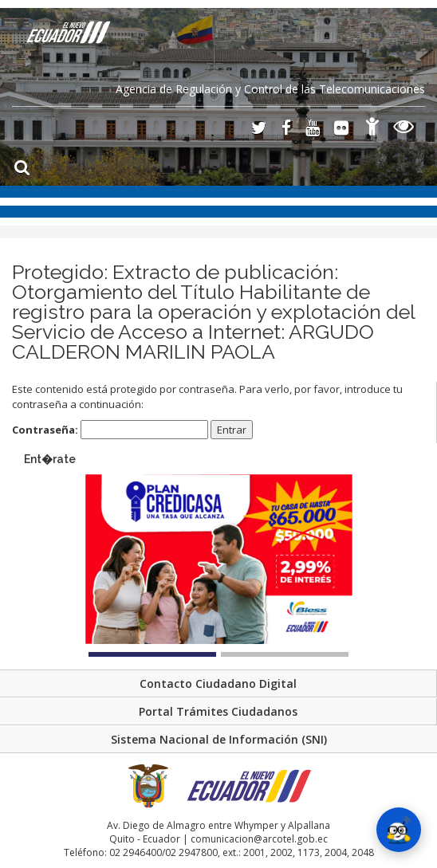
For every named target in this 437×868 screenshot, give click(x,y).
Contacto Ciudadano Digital (218, 683)
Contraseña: (110, 430)
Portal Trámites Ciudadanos (218, 711)
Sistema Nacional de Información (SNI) (219, 739)
